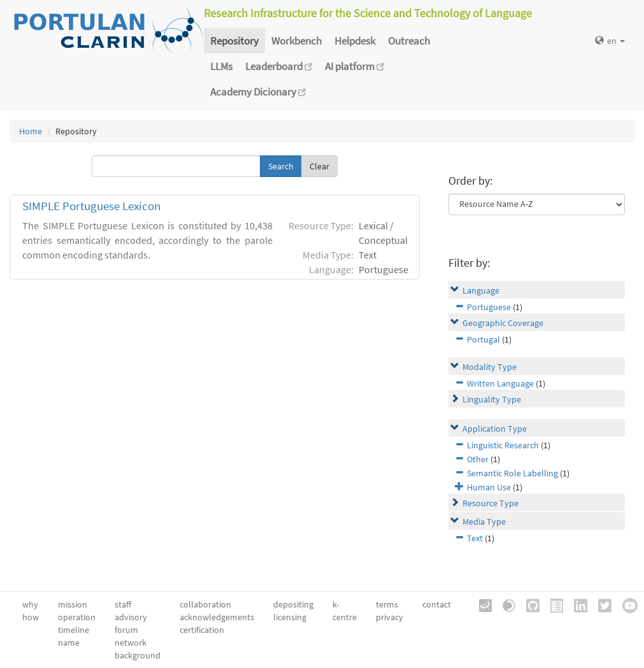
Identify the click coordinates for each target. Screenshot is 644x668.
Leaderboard (279, 66)
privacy (390, 617)
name (69, 643)
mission (73, 604)
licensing (290, 617)
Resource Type (490, 503)
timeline (74, 630)
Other (478, 459)
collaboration (205, 604)
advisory (131, 617)
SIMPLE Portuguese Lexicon (91, 206)
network (131, 643)
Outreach (409, 41)
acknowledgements (217, 617)
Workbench (297, 41)
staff (123, 604)
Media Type (484, 522)
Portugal (483, 339)
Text (475, 538)
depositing (293, 604)
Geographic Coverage (503, 323)
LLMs (221, 66)
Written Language (500, 383)
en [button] (610, 41)
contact (437, 604)
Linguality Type (492, 399)
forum (126, 630)
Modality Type (490, 367)
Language (481, 290)
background (138, 655)
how (31, 617)
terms (387, 604)
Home (31, 131)
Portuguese (489, 307)
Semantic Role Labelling (512, 473)
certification (202, 630)
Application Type (495, 429)
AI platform (354, 66)
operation (77, 617)
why (30, 604)
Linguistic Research (503, 445)
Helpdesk (355, 41)
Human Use (489, 487)
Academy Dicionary (258, 92)
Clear (319, 166)
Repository (234, 41)
